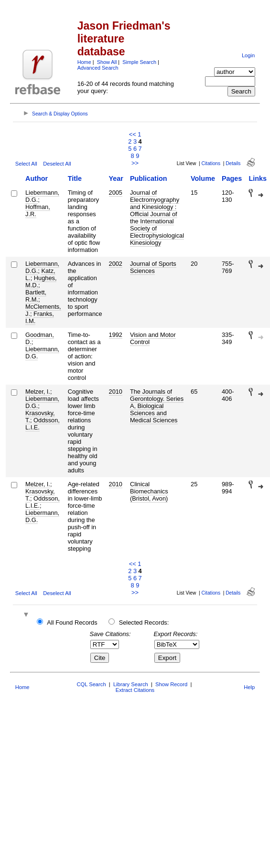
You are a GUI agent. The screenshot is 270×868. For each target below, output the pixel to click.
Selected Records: (144, 622)
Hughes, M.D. (41, 282)
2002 (116, 264)
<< (133, 134)
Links (258, 178)
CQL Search (91, 684)
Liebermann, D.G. (42, 196)
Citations (211, 163)
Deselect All (57, 164)
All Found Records (72, 622)
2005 (116, 193)
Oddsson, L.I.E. (43, 424)
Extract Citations (135, 690)
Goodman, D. (40, 338)
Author (37, 178)
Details (233, 163)
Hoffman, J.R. (38, 210)
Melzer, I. (38, 392)
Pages (232, 178)
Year (116, 178)
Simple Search (139, 62)
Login (248, 55)
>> (135, 163)
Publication (149, 178)
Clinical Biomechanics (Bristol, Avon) (149, 491)
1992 (116, 335)
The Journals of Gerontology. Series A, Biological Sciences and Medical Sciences (157, 406)
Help (249, 687)
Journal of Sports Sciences (153, 267)
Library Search (131, 684)
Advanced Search (98, 68)
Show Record (171, 684)
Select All (26, 164)
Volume (203, 178)
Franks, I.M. (40, 317)
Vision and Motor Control (153, 338)
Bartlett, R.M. (36, 296)
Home (84, 62)
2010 (116, 392)
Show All (107, 62)
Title (75, 178)
